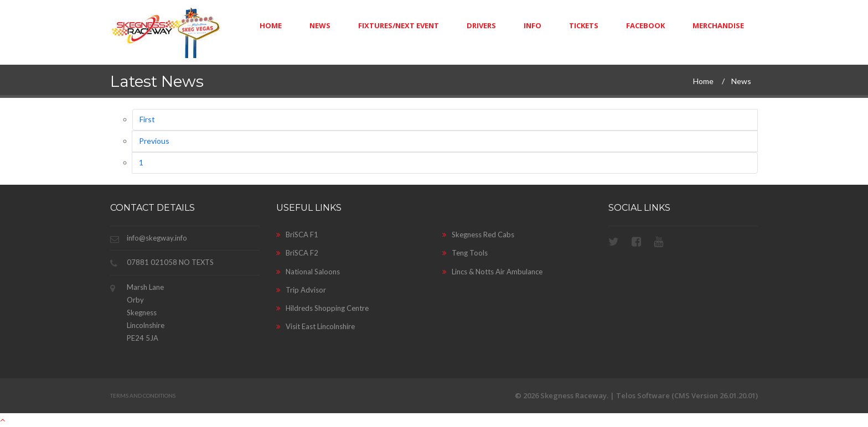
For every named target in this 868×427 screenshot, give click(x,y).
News (320, 25)
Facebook (645, 25)
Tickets (584, 25)
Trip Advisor (301, 290)
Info (533, 25)
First (147, 119)
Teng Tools (465, 253)
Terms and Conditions (143, 395)
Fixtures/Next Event (399, 25)
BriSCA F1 (297, 235)
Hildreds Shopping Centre (322, 308)
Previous (154, 141)
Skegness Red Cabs (478, 235)
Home (271, 25)
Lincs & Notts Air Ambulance (492, 272)
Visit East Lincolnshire (316, 326)
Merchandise (718, 25)
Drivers (481, 25)
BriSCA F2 (297, 253)
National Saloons (308, 272)
